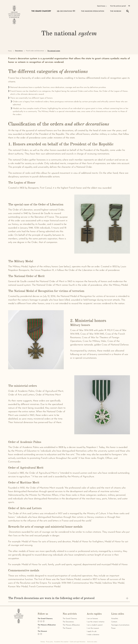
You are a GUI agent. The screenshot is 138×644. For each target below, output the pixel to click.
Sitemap (43, 642)
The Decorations (68, 622)
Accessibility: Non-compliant (61, 642)
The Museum (67, 628)
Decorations (19, 51)
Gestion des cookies (92, 642)
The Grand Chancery (70, 619)
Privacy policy (50, 642)
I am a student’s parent (95, 625)
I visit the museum (93, 628)
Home (10, 51)
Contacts (114, 622)
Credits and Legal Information (77, 642)
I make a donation (93, 635)
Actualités (115, 619)
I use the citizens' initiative (96, 622)
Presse (113, 628)
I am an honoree (92, 619)
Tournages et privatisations (120, 625)
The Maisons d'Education (71, 625)
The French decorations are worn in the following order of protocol (68, 598)
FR (129, 6)
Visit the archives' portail (118, 6)
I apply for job (92, 631)
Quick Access (102, 6)
